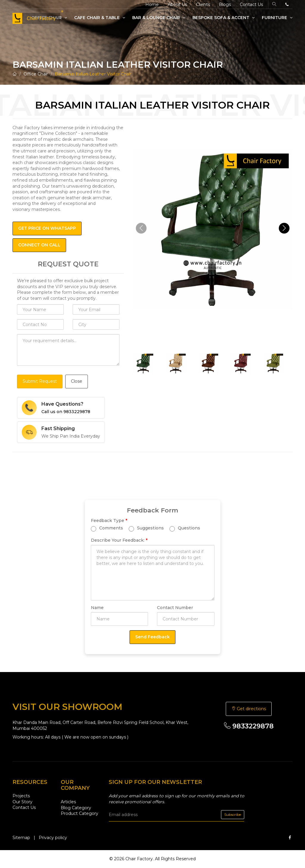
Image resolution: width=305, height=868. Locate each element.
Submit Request (40, 381)
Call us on (66, 412)
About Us (177, 4)
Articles (68, 802)
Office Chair (36, 74)
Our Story (22, 802)
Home (152, 4)
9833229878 (249, 726)
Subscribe (233, 814)
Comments (107, 528)
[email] (176, 815)
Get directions (249, 709)
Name (97, 608)
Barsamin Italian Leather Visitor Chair (93, 74)
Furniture (277, 18)
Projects (21, 796)
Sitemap (21, 838)
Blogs (225, 4)
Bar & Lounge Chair (159, 18)
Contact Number (175, 608)
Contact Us (251, 4)
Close (77, 381)
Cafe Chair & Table (100, 18)
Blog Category (76, 808)
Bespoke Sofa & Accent (224, 18)
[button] (284, 228)
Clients (203, 4)
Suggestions (146, 528)
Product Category (80, 813)
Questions (185, 528)
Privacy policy (53, 838)
